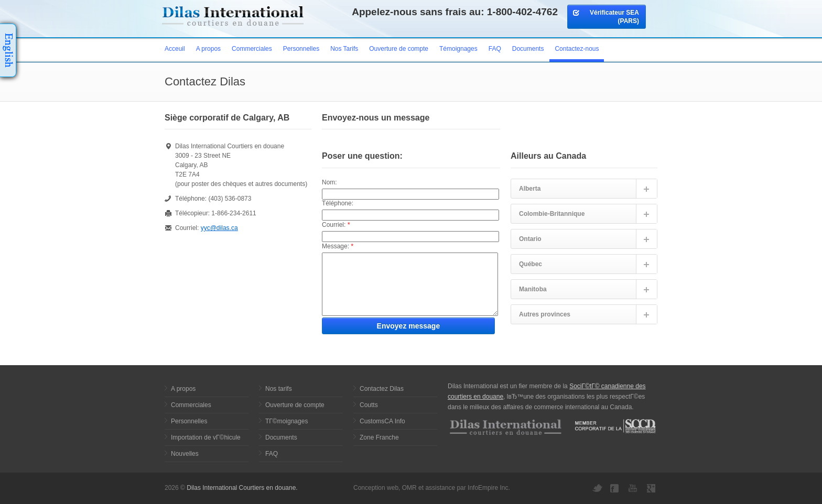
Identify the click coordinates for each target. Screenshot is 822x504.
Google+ (652, 488)
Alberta (530, 189)
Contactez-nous (577, 49)
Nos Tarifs (344, 49)
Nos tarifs (279, 389)
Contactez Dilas (382, 389)
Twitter (597, 488)
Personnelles (301, 49)
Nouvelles (185, 454)
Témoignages (458, 49)
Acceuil (175, 49)
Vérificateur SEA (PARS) (606, 17)
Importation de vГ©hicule (206, 437)
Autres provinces (545, 314)
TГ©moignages (286, 421)
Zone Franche (379, 437)
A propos (208, 49)
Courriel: (336, 224)
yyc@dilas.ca (219, 228)
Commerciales (252, 49)
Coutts (369, 405)
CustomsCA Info (382, 421)
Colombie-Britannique (552, 214)
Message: (338, 246)
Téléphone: (338, 203)
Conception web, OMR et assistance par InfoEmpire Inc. (432, 488)
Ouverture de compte (399, 49)
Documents (528, 49)
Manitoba (533, 289)
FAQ (495, 49)
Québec (531, 264)
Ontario (530, 239)
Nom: (329, 182)
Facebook (615, 488)
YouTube (634, 488)
